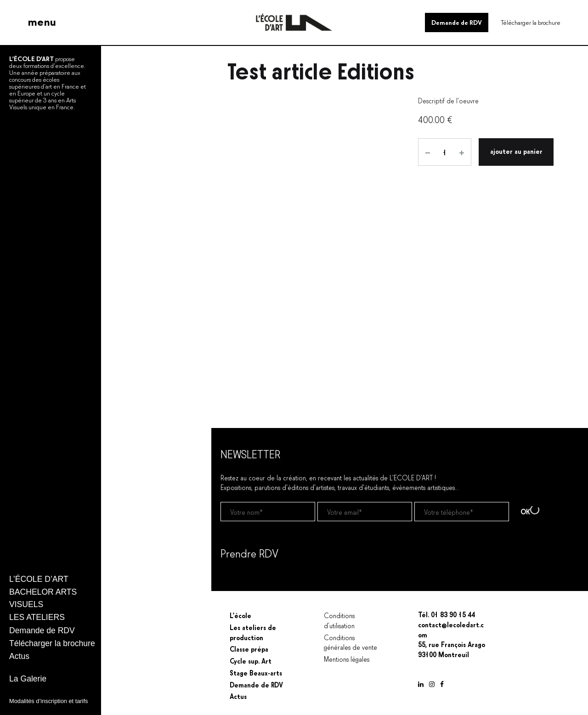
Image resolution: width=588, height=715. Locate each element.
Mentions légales (347, 659)
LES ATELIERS (37, 617)
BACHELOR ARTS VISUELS (43, 598)
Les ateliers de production (253, 632)
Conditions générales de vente (351, 642)
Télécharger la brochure (531, 22)
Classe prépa (249, 648)
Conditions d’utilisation (339, 620)
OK (530, 511)
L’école (240, 615)
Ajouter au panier (516, 151)
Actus (19, 656)
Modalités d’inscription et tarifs (48, 701)
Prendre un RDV (243, 576)
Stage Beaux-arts (256, 672)
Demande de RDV (457, 22)
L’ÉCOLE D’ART (39, 579)
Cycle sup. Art (251, 660)
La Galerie (28, 679)
